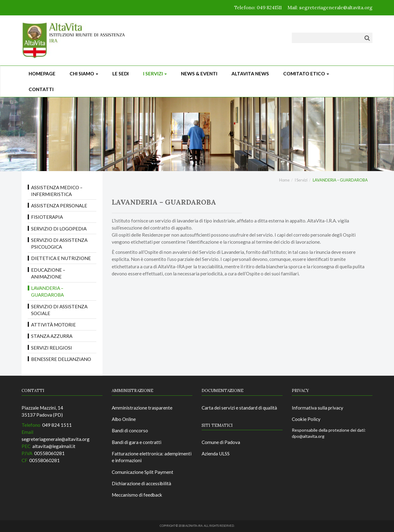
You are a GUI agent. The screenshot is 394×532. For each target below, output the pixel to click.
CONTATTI (41, 89)
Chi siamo (84, 74)
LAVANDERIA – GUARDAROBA (47, 291)
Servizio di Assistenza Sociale (59, 310)
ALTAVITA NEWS (250, 74)
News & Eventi (199, 74)
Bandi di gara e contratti (137, 442)
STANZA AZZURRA (52, 336)
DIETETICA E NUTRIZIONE (61, 258)
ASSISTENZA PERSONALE (59, 206)
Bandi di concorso (130, 430)
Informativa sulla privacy (318, 408)
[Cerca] (367, 38)
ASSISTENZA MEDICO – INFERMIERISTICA (57, 191)
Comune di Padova (221, 442)
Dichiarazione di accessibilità (141, 483)
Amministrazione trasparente (142, 408)
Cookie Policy (306, 419)
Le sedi (121, 74)
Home (284, 180)
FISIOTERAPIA (47, 217)
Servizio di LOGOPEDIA (59, 229)
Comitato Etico (306, 74)
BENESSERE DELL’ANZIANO (61, 359)
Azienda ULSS (216, 454)
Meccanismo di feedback (137, 495)
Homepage (42, 74)
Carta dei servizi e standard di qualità (239, 408)
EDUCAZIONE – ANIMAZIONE (48, 273)
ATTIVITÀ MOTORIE (53, 325)
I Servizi (155, 74)
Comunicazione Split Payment (143, 472)
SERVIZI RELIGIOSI (52, 348)
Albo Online (124, 419)
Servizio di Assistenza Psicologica (59, 243)
